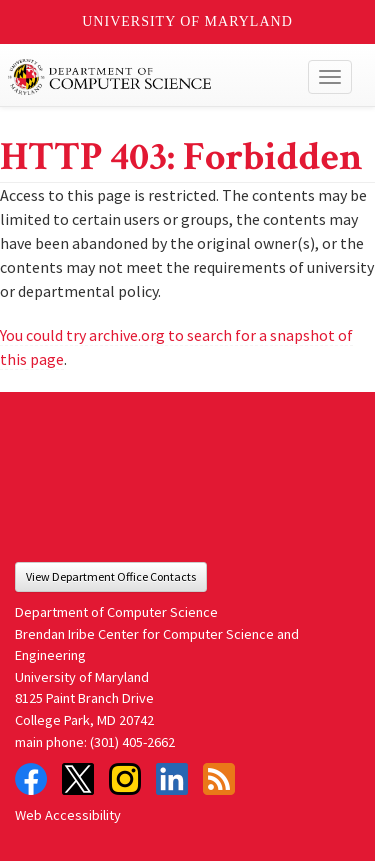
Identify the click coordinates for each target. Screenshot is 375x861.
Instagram (125, 779)
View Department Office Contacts (111, 576)
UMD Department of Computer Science (151, 77)
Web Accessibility (68, 815)
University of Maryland (187, 21)
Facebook (31, 779)
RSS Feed (219, 779)
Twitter (78, 779)
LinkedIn (172, 779)
